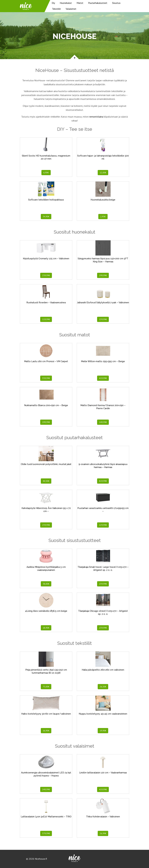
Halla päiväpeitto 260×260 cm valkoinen (103, 670)
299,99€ (103, 275)
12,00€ (103, 173)
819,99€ (103, 481)
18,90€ (46, 628)
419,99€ (103, 378)
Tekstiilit (56, 9)
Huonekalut (66, 3)
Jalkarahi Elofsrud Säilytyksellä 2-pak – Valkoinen (103, 303)
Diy (53, 3)
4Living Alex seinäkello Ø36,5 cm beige (46, 611)
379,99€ (46, 833)
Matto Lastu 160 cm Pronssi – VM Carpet (46, 361)
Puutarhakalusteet (98, 3)
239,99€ (46, 525)
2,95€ (103, 217)
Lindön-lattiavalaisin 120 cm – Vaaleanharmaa (103, 773)
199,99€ (46, 422)
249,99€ (103, 422)
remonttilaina (96, 117)
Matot (80, 3)
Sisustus (116, 3)
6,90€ (46, 173)
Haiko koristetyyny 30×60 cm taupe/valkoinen (46, 714)
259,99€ (46, 275)
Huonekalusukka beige (103, 200)
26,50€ (103, 687)
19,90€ (103, 731)
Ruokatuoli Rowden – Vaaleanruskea (46, 303)
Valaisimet (71, 9)
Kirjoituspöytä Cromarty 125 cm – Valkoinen (46, 259)
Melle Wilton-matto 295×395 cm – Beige (103, 361)
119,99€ (46, 319)
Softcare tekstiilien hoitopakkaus (46, 200)
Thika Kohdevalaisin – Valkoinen (103, 817)
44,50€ (46, 481)
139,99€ (103, 319)
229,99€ (103, 525)
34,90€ (46, 217)
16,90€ (46, 731)
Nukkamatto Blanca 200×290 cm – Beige (46, 405)
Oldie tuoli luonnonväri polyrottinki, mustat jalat (46, 464)
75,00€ (46, 687)
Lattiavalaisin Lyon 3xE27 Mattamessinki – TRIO (46, 817)
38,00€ (46, 584)
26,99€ (103, 833)
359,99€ (46, 378)
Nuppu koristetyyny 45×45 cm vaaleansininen (103, 714)
